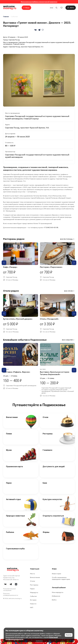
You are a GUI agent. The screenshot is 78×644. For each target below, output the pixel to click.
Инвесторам (56, 574)
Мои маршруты (58, 592)
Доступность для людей (54, 467)
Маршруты (34, 592)
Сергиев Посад (14, 40)
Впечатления (12, 417)
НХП (32, 607)
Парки (9, 483)
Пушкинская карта (14, 467)
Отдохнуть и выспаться (53, 516)
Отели (45, 417)
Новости (33, 604)
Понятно (69, 635)
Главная (6, 17)
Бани (45, 483)
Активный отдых (13, 499)
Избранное (56, 596)
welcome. (13, 569)
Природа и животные (15, 516)
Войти (54, 600)
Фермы (46, 532)
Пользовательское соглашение (9, 590)
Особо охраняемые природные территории (61, 578)
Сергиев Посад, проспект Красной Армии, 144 (26, 47)
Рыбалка (10, 532)
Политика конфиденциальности (11, 594)
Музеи (9, 450)
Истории (33, 600)
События (14, 17)
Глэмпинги (47, 450)
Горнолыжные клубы (15, 549)
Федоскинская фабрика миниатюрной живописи (39, 2)
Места (32, 574)
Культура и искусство (52, 499)
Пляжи (9, 434)
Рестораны (48, 434)
